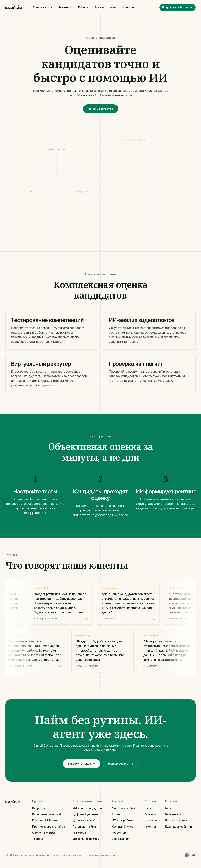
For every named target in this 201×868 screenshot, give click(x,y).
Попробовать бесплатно (177, 7)
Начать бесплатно (101, 109)
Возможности (43, 7)
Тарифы (99, 7)
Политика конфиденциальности (68, 855)
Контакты (128, 7)
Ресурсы (171, 801)
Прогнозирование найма (49, 827)
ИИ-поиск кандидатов (87, 808)
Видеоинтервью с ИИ (47, 814)
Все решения (121, 839)
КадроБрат (40, 808)
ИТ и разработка (123, 820)
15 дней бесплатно (120, 764)
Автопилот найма (84, 827)
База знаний (173, 814)
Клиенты (83, 7)
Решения (65, 7)
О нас (113, 7)
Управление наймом (86, 839)
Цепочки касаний (84, 820)
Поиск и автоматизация (88, 801)
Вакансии (150, 814)
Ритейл (117, 814)
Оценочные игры (44, 833)
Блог (168, 808)
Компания (151, 801)
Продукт (38, 801)
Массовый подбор (124, 808)
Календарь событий (178, 827)
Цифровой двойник (85, 814)
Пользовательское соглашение (103, 855)
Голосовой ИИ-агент (46, 820)
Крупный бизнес (123, 827)
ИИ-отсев (79, 833)
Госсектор (119, 833)
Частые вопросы (176, 820)
